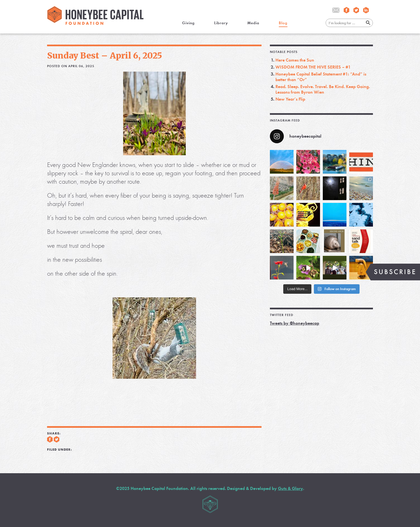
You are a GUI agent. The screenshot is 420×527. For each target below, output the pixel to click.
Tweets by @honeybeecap (295, 323)
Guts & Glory (290, 488)
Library (221, 23)
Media (253, 23)
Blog (283, 23)
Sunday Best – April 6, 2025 (105, 55)
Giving (188, 23)
